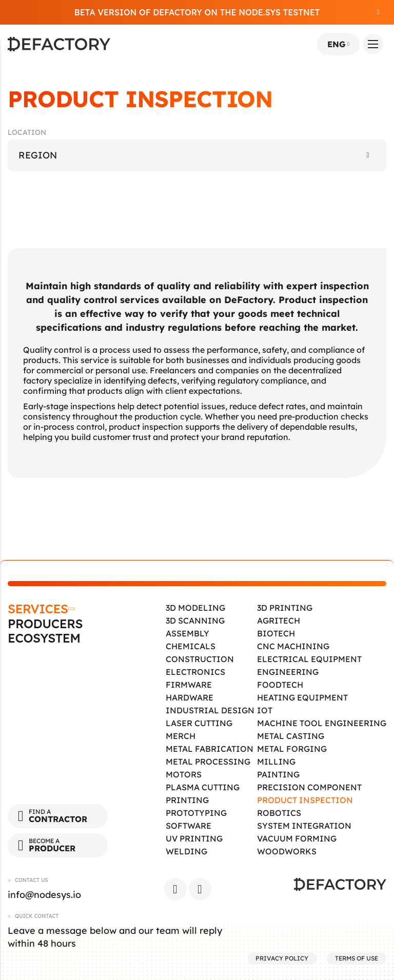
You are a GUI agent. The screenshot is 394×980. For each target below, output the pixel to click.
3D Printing (285, 608)
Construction (200, 659)
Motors (184, 774)
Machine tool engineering (322, 723)
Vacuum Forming (297, 838)
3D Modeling (195, 608)
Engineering (288, 672)
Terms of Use (357, 958)
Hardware (190, 697)
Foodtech (280, 685)
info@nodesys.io (44, 895)
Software (189, 826)
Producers (45, 624)
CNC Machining (293, 646)
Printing (187, 800)
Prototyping (196, 813)
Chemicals (191, 646)
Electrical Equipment (309, 659)
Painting (278, 774)
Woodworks (287, 851)
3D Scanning (195, 621)
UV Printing (194, 838)
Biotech (276, 633)
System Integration (304, 826)
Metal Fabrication (210, 749)
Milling (276, 762)
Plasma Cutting (203, 787)
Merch (181, 736)
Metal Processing (208, 762)
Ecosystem (44, 638)
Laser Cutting (199, 723)
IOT (265, 710)
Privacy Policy (282, 958)
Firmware (189, 685)
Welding (186, 851)
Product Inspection (305, 800)
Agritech (279, 621)
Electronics (195, 672)
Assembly (188, 633)
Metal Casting (291, 736)
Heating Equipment (302, 697)
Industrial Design (210, 710)
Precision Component (309, 787)
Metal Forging (292, 749)
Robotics (279, 813)
